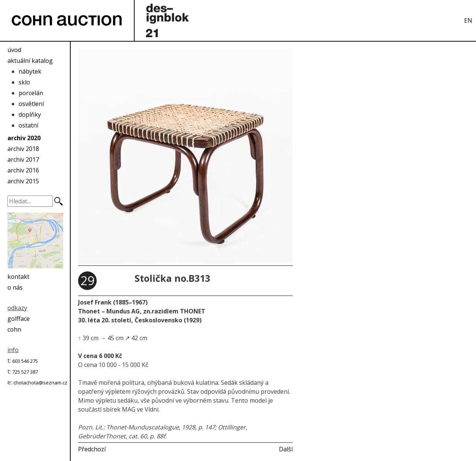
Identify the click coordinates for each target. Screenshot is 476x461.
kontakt (18, 277)
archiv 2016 (23, 170)
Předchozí (92, 449)
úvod (14, 50)
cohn (14, 329)
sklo (24, 82)
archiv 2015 (23, 181)
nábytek (30, 71)
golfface (19, 319)
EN (468, 20)
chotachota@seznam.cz (40, 383)
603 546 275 (25, 361)
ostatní (28, 125)
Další (286, 449)
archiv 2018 (23, 149)
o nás (15, 287)
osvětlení (31, 104)
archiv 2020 (24, 138)
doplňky (30, 115)
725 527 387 (25, 372)
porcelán (31, 93)
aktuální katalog (30, 61)
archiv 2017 (23, 159)
